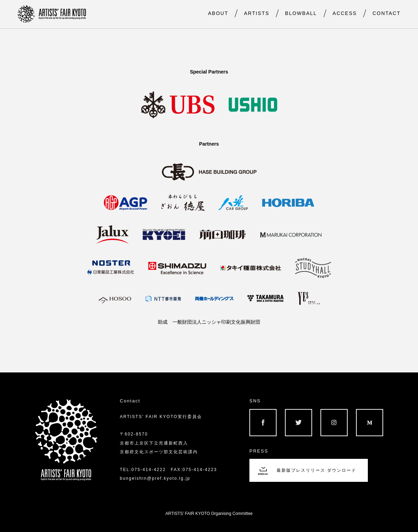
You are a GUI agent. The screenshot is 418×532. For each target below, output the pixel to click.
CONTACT (386, 13)
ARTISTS (257, 13)
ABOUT (218, 13)
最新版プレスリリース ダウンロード (316, 470)
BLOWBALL (301, 13)
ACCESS (345, 13)
